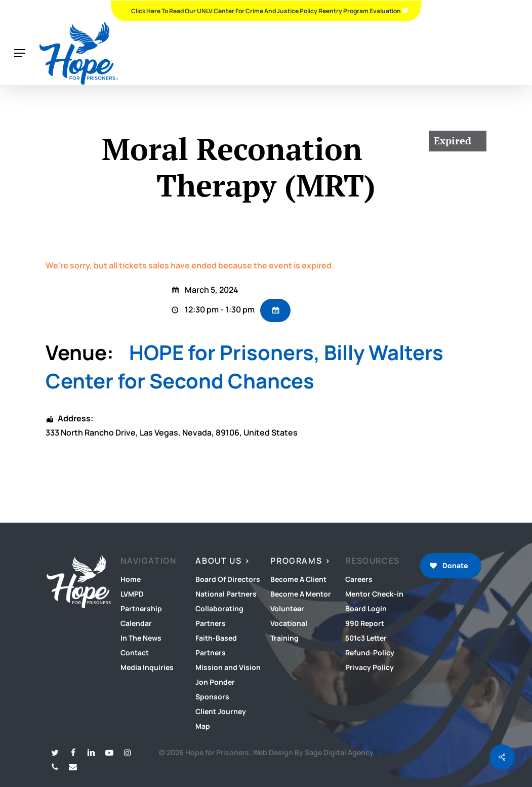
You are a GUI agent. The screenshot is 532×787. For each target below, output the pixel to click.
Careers (359, 579)
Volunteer (287, 608)
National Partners (226, 594)
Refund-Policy (370, 653)
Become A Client (298, 579)
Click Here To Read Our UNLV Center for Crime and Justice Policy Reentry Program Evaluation (266, 11)
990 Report (365, 623)
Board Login (366, 608)
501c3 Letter (366, 638)
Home (131, 579)
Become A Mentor (301, 594)
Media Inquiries (147, 667)
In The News (141, 638)
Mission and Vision (228, 667)
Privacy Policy (370, 667)
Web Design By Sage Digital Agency (313, 752)
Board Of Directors (228, 579)
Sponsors (212, 697)
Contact (135, 653)
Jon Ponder (215, 682)
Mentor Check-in (374, 594)
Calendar (136, 623)
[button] (20, 53)
